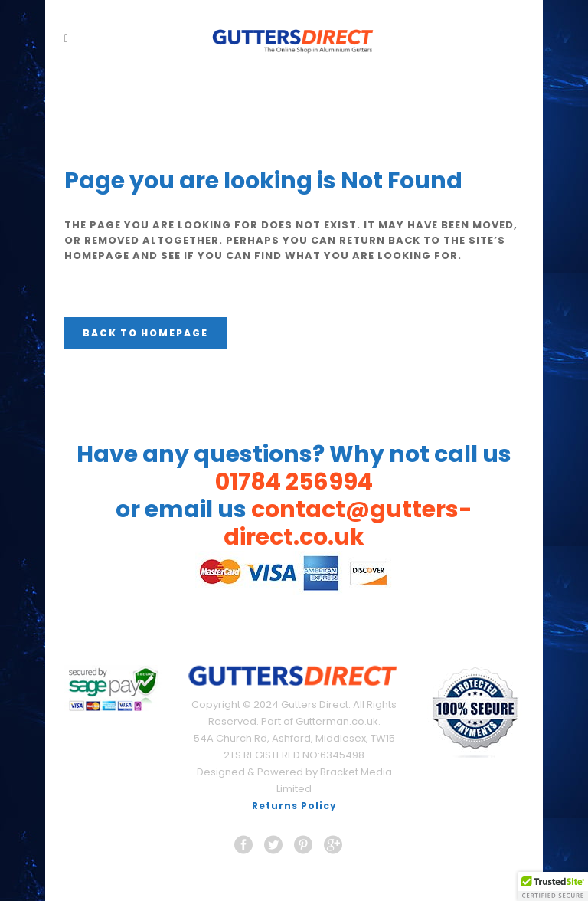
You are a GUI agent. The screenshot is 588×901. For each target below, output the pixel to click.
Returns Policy (294, 806)
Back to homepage (145, 333)
